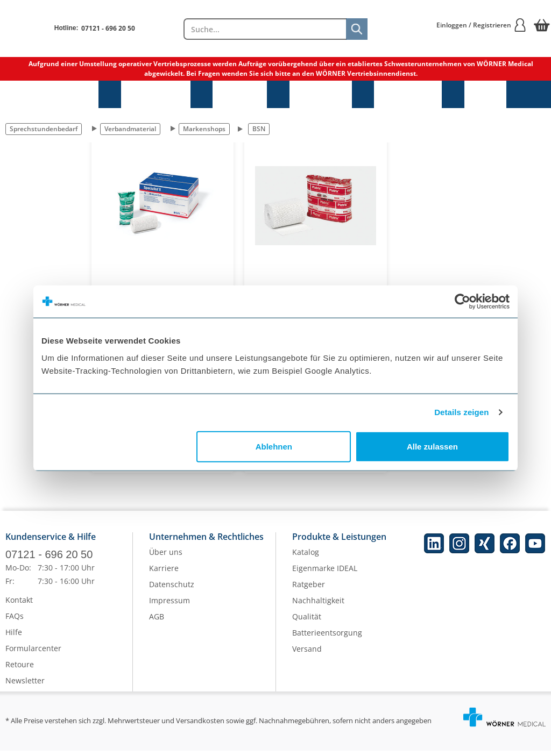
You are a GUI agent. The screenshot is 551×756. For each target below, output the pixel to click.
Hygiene (240, 94)
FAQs (15, 621)
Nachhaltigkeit (318, 606)
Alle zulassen (432, 446)
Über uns (166, 558)
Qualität (307, 622)
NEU (485, 94)
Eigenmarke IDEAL (325, 574)
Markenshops (204, 129)
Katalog (306, 558)
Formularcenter (33, 654)
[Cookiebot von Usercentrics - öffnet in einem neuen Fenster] (462, 302)
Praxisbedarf (156, 94)
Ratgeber (309, 590)
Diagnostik (321, 94)
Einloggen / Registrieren (482, 25)
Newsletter (25, 686)
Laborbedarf (408, 94)
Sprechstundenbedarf (49, 94)
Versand (307, 655)
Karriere (164, 574)
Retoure (20, 670)
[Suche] (357, 29)
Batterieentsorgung (327, 639)
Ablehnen (274, 446)
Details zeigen (461, 412)
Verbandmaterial (130, 129)
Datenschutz (172, 590)
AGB (157, 622)
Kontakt (19, 605)
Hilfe (14, 637)
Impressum (169, 606)
